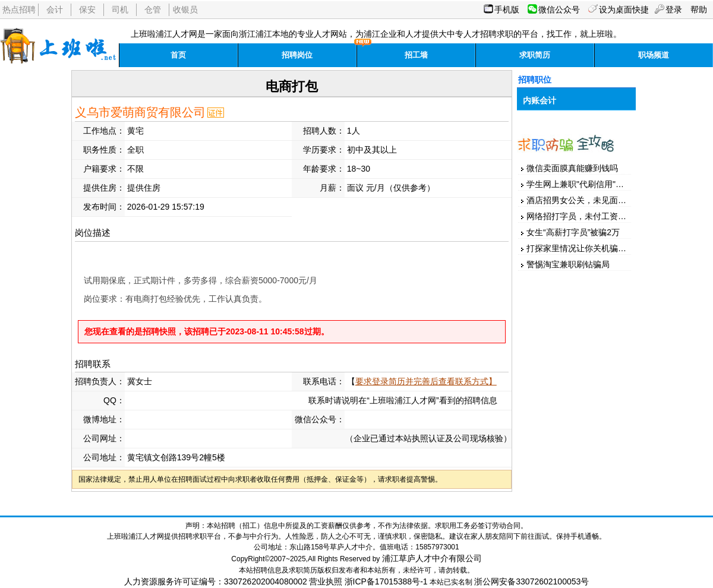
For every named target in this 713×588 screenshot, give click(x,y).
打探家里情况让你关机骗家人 (581, 248)
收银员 (185, 10)
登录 (674, 10)
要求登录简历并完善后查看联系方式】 (426, 381)
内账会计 (540, 100)
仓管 (153, 10)
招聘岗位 (297, 55)
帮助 (699, 10)
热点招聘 (19, 10)
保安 (87, 10)
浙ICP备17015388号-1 (386, 581)
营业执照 (326, 581)
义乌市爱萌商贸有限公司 (140, 112)
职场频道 (654, 55)
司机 (120, 10)
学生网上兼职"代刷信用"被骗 (579, 184)
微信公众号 (559, 10)
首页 (178, 55)
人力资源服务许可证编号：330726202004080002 (216, 581)
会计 (55, 10)
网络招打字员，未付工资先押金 (585, 216)
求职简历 (535, 55)
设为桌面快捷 (624, 10)
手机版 (507, 10)
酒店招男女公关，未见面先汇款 (585, 200)
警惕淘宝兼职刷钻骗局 (568, 264)
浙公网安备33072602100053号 (531, 581)
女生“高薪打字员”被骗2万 (573, 232)
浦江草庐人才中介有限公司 (432, 558)
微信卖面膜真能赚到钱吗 (572, 168)
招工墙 (416, 55)
